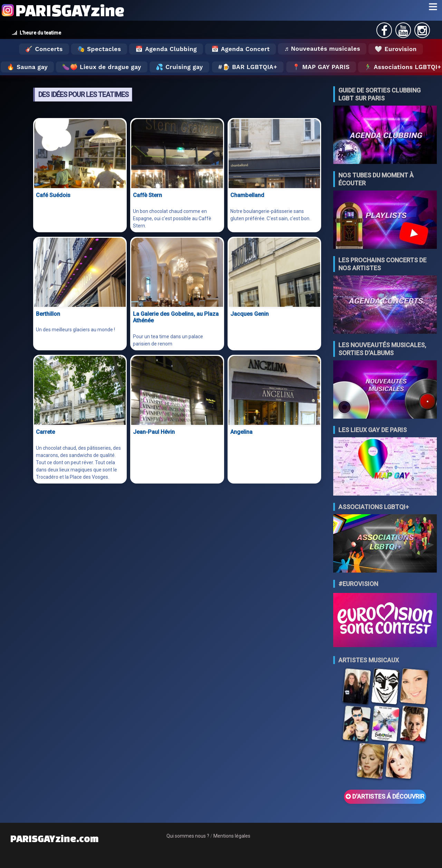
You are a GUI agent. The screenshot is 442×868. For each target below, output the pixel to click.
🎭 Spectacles (99, 49)
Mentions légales (232, 836)
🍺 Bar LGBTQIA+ (250, 67)
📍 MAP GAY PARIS (321, 67)
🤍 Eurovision (396, 49)
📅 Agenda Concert (241, 49)
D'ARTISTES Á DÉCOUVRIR (385, 797)
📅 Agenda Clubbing (166, 49)
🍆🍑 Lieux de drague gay (102, 67)
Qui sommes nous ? (188, 836)
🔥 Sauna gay (27, 67)
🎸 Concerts (44, 49)
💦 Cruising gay (179, 67)
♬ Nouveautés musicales (322, 49)
